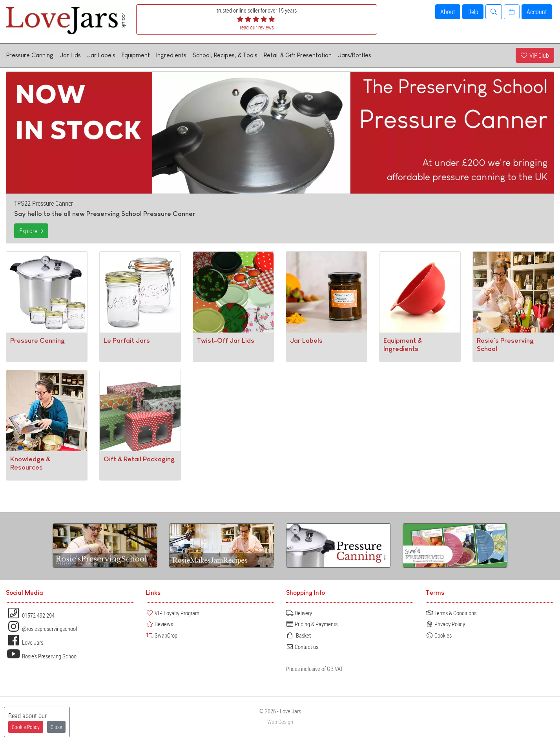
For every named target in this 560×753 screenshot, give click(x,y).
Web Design (280, 722)
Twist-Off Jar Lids (226, 340)
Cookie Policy (26, 727)
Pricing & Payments (312, 624)
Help (473, 12)
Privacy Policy (445, 624)
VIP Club (535, 55)
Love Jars (25, 642)
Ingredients (171, 55)
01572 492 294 (30, 615)
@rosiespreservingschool (41, 629)
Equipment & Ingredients (403, 345)
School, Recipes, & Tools (225, 55)
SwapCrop (162, 635)
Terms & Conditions (451, 613)
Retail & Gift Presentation (298, 55)
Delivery (299, 613)
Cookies (439, 635)
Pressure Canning (30, 55)
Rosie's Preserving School (42, 656)
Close (56, 727)
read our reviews (257, 27)
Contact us (302, 647)
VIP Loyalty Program (173, 613)
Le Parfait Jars (127, 340)
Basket (298, 635)
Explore (31, 231)
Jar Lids (70, 55)
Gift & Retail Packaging (139, 459)
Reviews (160, 624)
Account (537, 12)
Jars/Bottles (355, 55)
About (448, 12)
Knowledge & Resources (30, 463)
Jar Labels (101, 55)
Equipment (136, 55)
